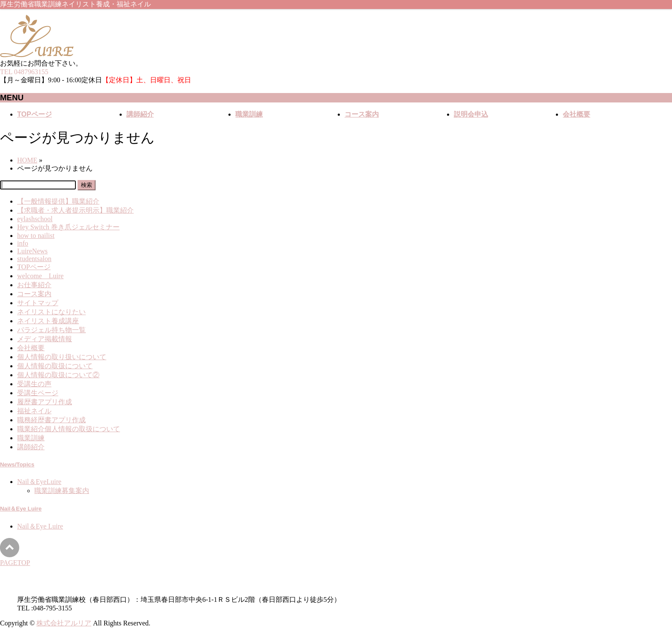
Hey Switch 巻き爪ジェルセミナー (68, 227)
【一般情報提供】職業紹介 (58, 201)
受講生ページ (38, 393)
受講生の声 (34, 384)
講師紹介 (31, 447)
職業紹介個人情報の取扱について (69, 429)
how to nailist (36, 236)
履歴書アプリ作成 (45, 402)
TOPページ (34, 267)
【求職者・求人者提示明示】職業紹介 (75, 210)
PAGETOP (15, 563)
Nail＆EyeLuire (39, 482)
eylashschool (35, 219)
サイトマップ (38, 303)
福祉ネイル (34, 411)
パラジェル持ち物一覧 (51, 330)
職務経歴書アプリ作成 (51, 420)
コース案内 (34, 294)
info (23, 243)
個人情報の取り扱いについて (62, 357)
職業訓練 (31, 438)
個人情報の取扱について (55, 366)
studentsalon (34, 259)
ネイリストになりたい (51, 312)
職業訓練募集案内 (62, 491)
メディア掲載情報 (45, 339)
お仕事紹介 (34, 285)
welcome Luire (40, 276)
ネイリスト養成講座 (48, 321)
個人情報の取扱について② (58, 375)
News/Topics (17, 464)
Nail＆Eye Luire (21, 509)
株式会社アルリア (64, 623)
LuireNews (32, 251)
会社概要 (31, 348)
